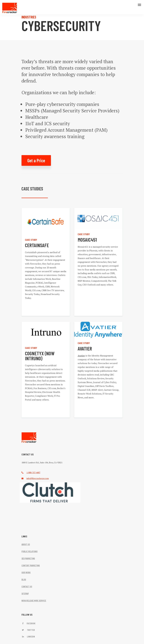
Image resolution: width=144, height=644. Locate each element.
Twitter (28, 630)
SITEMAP (25, 593)
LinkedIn (28, 636)
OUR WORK (26, 572)
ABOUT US (26, 544)
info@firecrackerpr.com (38, 478)
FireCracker (29, 438)
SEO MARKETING (28, 558)
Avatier (81, 356)
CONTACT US (27, 586)
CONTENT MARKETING (31, 565)
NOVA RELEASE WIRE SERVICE (34, 600)
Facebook (28, 623)
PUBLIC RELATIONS (29, 551)
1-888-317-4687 (33, 472)
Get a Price (36, 160)
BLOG (24, 579)
